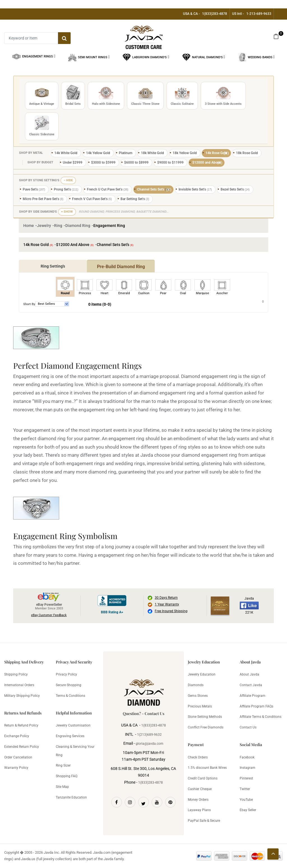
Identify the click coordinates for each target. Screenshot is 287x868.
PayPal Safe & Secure (204, 821)
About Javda (249, 674)
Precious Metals (200, 706)
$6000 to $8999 (136, 163)
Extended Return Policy (22, 747)
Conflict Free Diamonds (206, 727)
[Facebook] (117, 802)
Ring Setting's (53, 266)
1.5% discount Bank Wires (207, 768)
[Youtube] (157, 802)
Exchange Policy (17, 736)
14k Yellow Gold (98, 153)
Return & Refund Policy (21, 725)
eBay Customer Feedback (49, 615)
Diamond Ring (78, 226)
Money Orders (198, 800)
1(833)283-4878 (215, 14)
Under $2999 (73, 163)
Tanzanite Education (71, 797)
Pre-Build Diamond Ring (121, 267)
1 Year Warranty (167, 604)
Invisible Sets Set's (195, 189)
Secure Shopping (69, 685)
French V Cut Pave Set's (92, 199)
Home (29, 226)
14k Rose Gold (217, 153)
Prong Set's (66, 189)
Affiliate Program (253, 696)
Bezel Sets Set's (235, 189)
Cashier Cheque (200, 789)
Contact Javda (251, 685)
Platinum (126, 153)
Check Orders (198, 757)
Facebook (247, 757)
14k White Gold (66, 153)
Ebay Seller (248, 810)
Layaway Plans (199, 810)
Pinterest (246, 778)
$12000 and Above (207, 163)
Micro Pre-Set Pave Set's (43, 199)
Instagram (247, 768)
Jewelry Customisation (73, 725)
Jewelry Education (202, 674)
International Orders (19, 685)
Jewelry (44, 226)
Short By (29, 304)
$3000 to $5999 (103, 163)
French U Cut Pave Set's (108, 189)
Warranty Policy (16, 768)
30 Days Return (166, 598)
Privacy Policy (66, 674)
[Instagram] (130, 802)
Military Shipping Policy (22, 696)
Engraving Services (70, 736)
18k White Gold (152, 153)
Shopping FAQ (67, 776)
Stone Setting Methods (205, 717)
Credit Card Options (203, 778)
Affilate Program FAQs (256, 706)
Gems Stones (198, 696)
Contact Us (248, 727)
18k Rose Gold (247, 153)
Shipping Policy (16, 674)
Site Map (62, 787)
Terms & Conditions (70, 696)
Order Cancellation (18, 757)
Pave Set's (34, 189)
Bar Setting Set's (135, 199)
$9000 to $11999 (170, 163)
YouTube (246, 800)
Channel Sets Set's (154, 190)
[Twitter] (143, 802)
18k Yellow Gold (185, 153)
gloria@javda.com (150, 744)
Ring (58, 226)
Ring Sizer (63, 765)
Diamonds (196, 685)
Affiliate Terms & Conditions (261, 717)
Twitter (245, 789)
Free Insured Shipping (171, 611)
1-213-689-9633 (259, 14)
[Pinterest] (170, 802)
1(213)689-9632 (149, 735)
